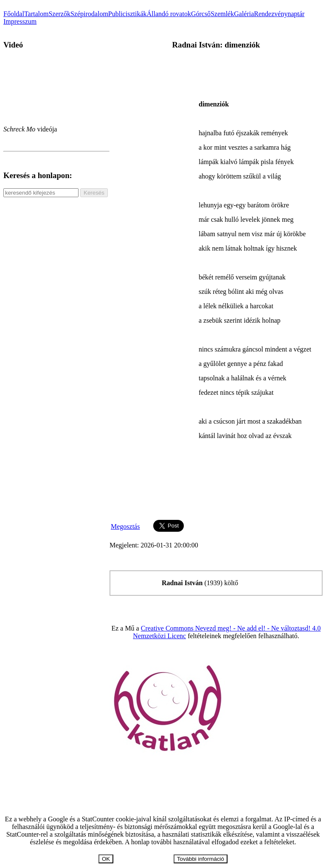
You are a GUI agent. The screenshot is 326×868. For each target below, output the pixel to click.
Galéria (244, 14)
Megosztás (125, 526)
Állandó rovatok (169, 14)
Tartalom (37, 14)
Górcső (201, 14)
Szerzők (59, 14)
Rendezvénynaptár (279, 14)
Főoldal (14, 14)
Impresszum (20, 21)
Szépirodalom (89, 14)
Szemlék (222, 14)
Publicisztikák (128, 14)
